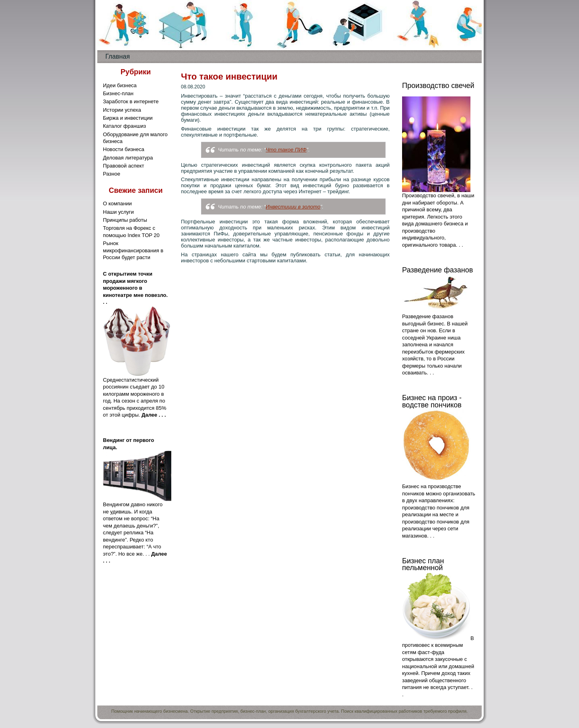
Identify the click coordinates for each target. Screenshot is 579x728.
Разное (112, 174)
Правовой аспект (123, 166)
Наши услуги (118, 212)
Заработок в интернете (131, 101)
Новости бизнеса (124, 149)
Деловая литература (128, 158)
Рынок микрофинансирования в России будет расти (133, 250)
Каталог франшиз (124, 126)
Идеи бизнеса (120, 85)
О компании (117, 203)
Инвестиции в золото (293, 207)
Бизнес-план (118, 93)
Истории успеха (122, 110)
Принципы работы (125, 220)
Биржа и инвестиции (128, 118)
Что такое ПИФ (286, 150)
